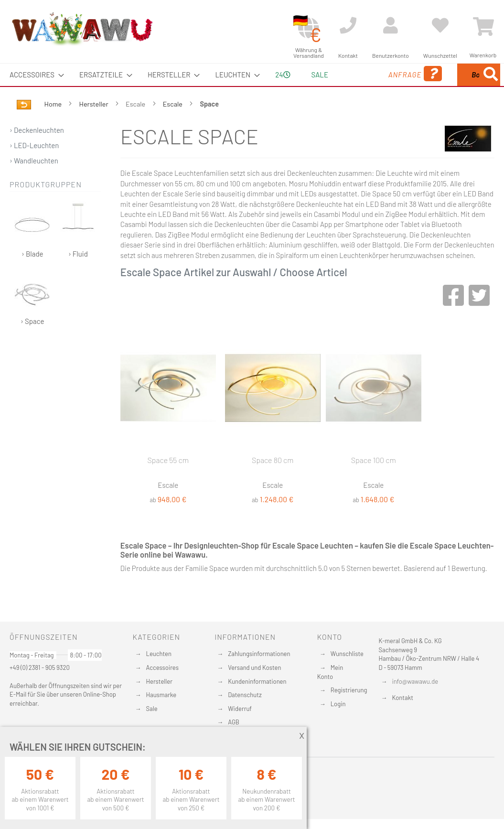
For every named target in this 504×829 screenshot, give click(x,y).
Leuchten (159, 654)
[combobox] (450, 86)
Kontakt (403, 698)
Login (338, 704)
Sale (152, 709)
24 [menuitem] (279, 86)
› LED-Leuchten (34, 168)
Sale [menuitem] (314, 75)
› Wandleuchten (34, 183)
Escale (173, 126)
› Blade (32, 252)
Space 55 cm (168, 482)
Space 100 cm (374, 482)
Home (54, 126)
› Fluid (78, 252)
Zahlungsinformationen (259, 654)
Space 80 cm (273, 482)
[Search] (408, 119)
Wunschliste (347, 654)
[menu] (252, 86)
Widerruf (240, 709)
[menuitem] (34, 75)
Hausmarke (161, 695)
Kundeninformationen (257, 681)
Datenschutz (245, 695)
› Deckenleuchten (37, 152)
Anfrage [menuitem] (360, 87)
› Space (32, 319)
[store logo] (82, 29)
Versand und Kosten (254, 668)
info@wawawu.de (415, 681)
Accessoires (162, 668)
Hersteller (95, 126)
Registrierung (349, 690)
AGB (234, 722)
